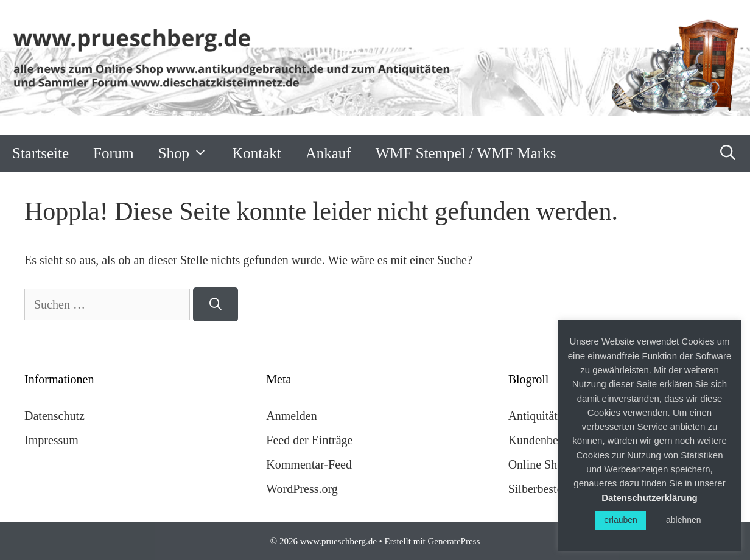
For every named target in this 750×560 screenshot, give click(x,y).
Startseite (40, 153)
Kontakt (257, 153)
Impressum (51, 440)
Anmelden (291, 416)
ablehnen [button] (684, 520)
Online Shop (539, 464)
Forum (114, 153)
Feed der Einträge (309, 440)
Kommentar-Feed (309, 464)
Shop (189, 153)
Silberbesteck (541, 489)
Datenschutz (54, 416)
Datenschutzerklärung (650, 498)
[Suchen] (216, 304)
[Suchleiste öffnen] (728, 153)
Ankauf (328, 153)
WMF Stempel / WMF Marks (466, 153)
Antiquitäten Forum (556, 416)
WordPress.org (302, 489)
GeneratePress (454, 541)
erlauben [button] (621, 520)
